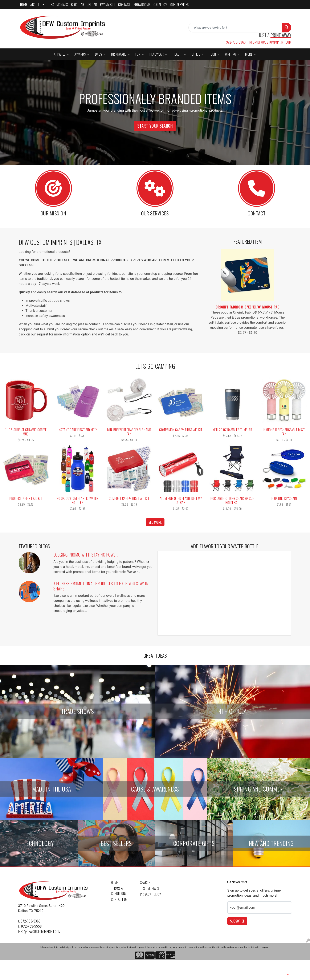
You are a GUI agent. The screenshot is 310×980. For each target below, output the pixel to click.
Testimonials (150, 888)
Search (145, 883)
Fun (140, 54)
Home (115, 883)
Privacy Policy (150, 894)
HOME (24, 5)
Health (180, 54)
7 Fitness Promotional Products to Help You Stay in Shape (101, 586)
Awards (82, 54)
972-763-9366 (236, 42)
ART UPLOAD (89, 5)
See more (155, 522)
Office (198, 54)
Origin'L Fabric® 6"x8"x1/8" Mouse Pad (248, 307)
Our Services (180, 5)
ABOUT (35, 5)
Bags (101, 54)
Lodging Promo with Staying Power (85, 555)
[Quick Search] (235, 28)
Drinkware (121, 54)
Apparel (61, 54)
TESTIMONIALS (59, 5)
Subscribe (237, 921)
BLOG (74, 5)
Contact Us (119, 899)
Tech (215, 54)
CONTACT (124, 5)
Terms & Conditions (119, 891)
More (251, 54)
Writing (232, 54)
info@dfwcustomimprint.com (270, 42)
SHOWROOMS (142, 5)
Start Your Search (155, 126)
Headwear (158, 54)
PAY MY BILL (108, 5)
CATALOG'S (160, 5)
